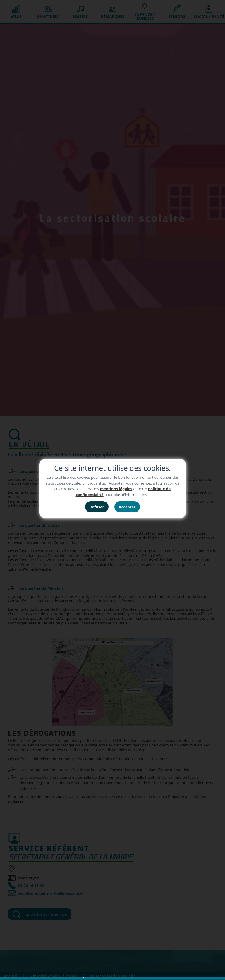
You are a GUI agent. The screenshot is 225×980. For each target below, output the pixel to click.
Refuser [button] (97, 507)
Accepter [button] (127, 507)
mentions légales (116, 489)
